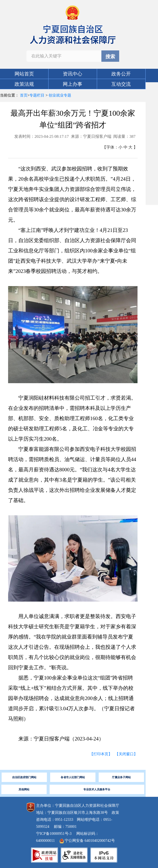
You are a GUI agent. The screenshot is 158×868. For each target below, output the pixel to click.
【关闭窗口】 (126, 754)
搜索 (110, 57)
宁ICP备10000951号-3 (54, 834)
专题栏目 (37, 95)
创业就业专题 (60, 95)
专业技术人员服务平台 (97, 789)
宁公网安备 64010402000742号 (87, 841)
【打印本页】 (101, 754)
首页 (24, 95)
